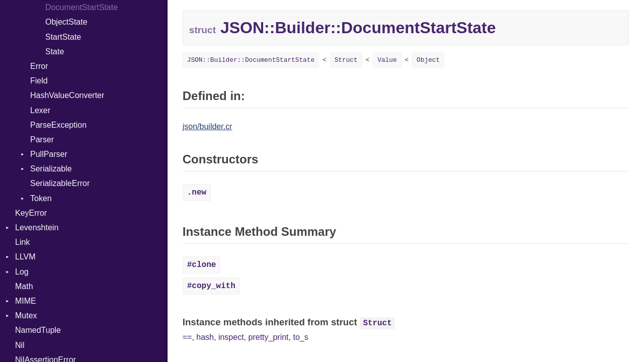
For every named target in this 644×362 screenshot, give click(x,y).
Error (39, 66)
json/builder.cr (208, 126)
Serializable (51, 169)
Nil (20, 345)
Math (24, 286)
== (187, 337)
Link (22, 242)
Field (39, 81)
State (55, 52)
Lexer (40, 110)
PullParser (49, 154)
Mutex (26, 315)
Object (428, 60)
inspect (231, 337)
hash (205, 337)
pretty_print (269, 337)
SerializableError (60, 183)
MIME (26, 301)
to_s (300, 337)
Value (387, 60)
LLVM (25, 257)
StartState (63, 37)
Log (22, 272)
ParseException (58, 125)
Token (41, 198)
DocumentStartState (82, 7)
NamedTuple (38, 330)
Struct (346, 60)
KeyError (31, 213)
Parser (42, 140)
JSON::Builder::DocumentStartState (251, 60)
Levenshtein (37, 228)
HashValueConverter (67, 95)
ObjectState (66, 22)
